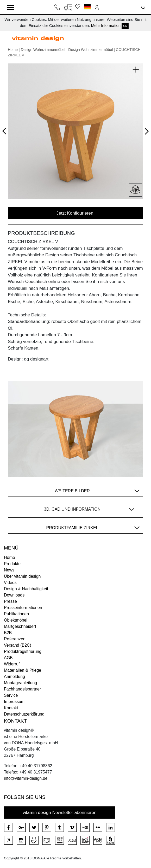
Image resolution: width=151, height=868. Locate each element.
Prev (6, 130)
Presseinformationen (23, 608)
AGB (8, 658)
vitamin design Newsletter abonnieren (60, 813)
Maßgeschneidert (20, 626)
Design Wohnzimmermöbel (43, 50)
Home (13, 50)
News (9, 570)
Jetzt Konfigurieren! (75, 213)
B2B (8, 633)
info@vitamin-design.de (26, 778)
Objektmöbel (16, 620)
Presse (10, 601)
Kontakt (11, 708)
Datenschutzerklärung (24, 714)
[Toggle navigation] (11, 7)
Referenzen (15, 639)
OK (125, 26)
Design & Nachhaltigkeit (26, 589)
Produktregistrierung (23, 651)
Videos (10, 583)
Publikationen (16, 614)
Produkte (12, 564)
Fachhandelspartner (22, 689)
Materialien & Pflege (23, 670)
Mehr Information (106, 25)
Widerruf (12, 664)
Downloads (14, 595)
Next (146, 132)
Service (11, 695)
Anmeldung (14, 677)
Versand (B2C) (18, 645)
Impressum (14, 702)
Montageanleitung (20, 683)
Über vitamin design (22, 576)
